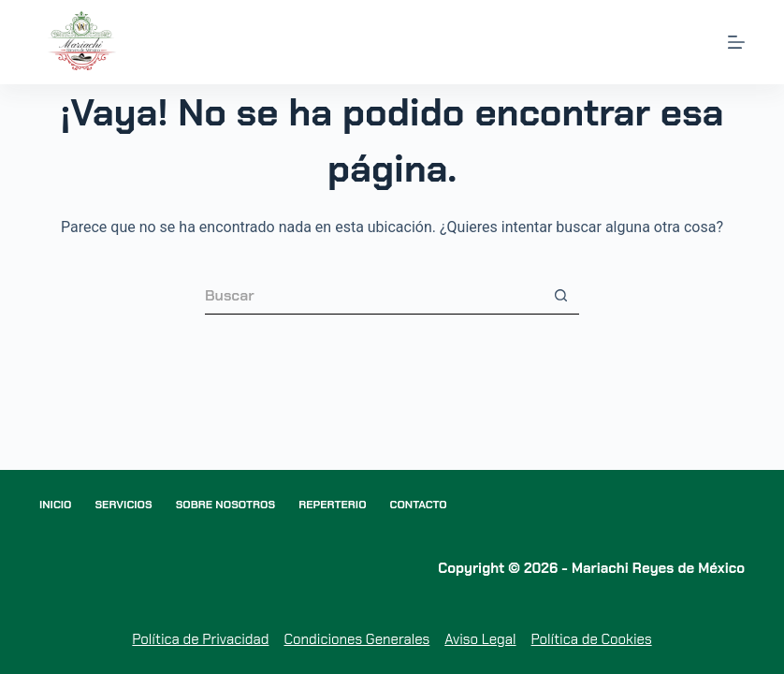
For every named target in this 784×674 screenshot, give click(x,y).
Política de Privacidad (200, 639)
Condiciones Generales (356, 639)
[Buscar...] (373, 296)
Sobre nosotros (226, 505)
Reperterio (332, 505)
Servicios (123, 505)
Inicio (56, 505)
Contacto (419, 505)
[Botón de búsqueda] (560, 296)
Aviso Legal (480, 639)
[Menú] (736, 42)
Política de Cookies (592, 639)
